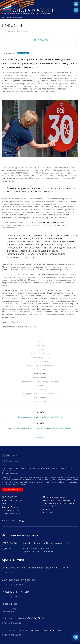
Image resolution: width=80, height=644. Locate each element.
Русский (6, 455)
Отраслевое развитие (40, 362)
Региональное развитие (40, 358)
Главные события (40, 345)
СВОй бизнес (40, 398)
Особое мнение (40, 378)
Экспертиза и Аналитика (11, 514)
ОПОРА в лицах (40, 370)
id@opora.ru (8, 548)
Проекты (47, 509)
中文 (22, 455)
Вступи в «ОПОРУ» (12, 489)
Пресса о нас (22, 31)
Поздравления (40, 390)
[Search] (15, 461)
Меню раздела (41, 40)
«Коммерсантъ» (18, 326)
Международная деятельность (40, 366)
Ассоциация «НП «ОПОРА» (12, 500)
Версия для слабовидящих (12, 17)
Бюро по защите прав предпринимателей (40, 382)
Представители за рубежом (38, 552)
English (14, 455)
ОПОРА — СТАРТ (40, 402)
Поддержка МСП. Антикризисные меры (40, 394)
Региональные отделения (36, 548)
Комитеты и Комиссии (10, 507)
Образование (48, 513)
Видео (40, 386)
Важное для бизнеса (40, 354)
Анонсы (40, 350)
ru (76, 10)
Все (40, 341)
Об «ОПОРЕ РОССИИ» (10, 497)
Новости (10, 31)
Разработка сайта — (13, 521)
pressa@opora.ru (8, 611)
